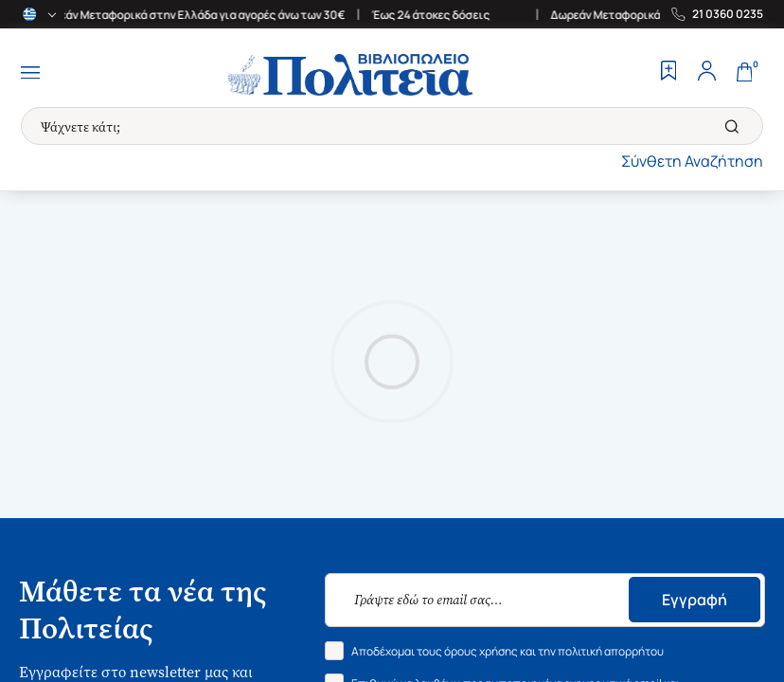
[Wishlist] (668, 73)
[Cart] (744, 73)
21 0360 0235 (728, 14)
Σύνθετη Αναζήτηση (692, 161)
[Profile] (706, 73)
